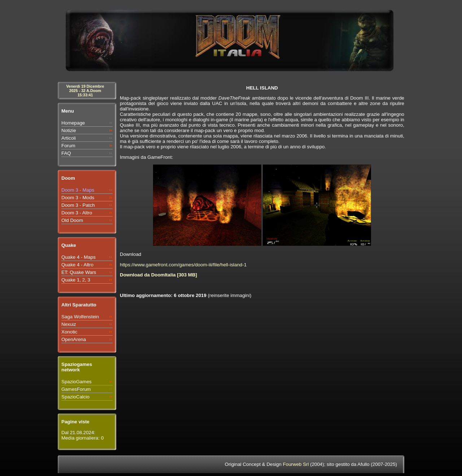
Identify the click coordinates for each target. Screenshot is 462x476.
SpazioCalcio (75, 397)
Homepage (73, 123)
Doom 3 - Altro (77, 213)
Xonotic (69, 332)
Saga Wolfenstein (80, 317)
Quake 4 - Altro (77, 265)
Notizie (69, 130)
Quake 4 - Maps (79, 257)
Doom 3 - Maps (78, 190)
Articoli (69, 138)
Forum (68, 146)
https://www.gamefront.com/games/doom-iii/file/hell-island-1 (183, 265)
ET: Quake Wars (79, 272)
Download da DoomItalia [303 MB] (158, 275)
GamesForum (76, 389)
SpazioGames (77, 382)
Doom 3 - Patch (78, 205)
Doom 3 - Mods (78, 198)
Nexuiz (69, 324)
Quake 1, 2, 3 (76, 280)
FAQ (66, 153)
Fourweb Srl (296, 464)
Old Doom (72, 220)
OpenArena (74, 339)
